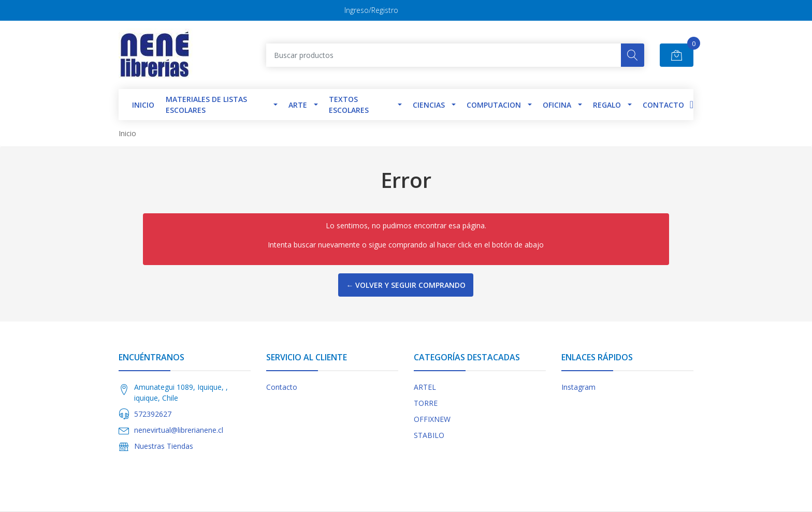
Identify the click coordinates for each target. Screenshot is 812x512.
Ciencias (429, 105)
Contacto (663, 105)
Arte (298, 105)
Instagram (578, 387)
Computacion (494, 105)
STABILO (429, 435)
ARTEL (425, 387)
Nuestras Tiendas (164, 446)
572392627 (153, 414)
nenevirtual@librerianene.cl (179, 430)
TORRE (426, 403)
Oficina (557, 105)
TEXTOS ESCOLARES (349, 105)
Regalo (607, 105)
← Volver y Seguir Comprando (406, 285)
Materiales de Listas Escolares (206, 105)
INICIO (143, 105)
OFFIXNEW (432, 419)
